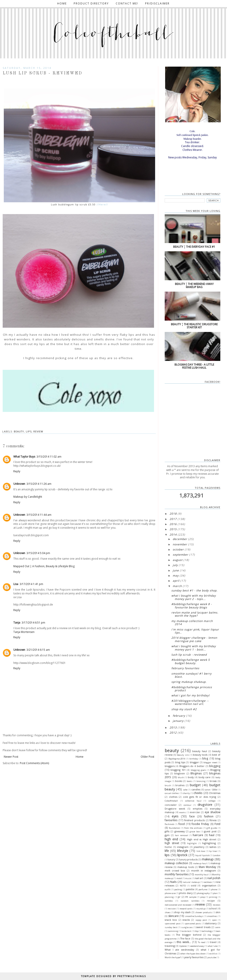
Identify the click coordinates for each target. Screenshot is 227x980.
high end (171, 839)
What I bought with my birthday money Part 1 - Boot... (194, 648)
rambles (169, 901)
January (178, 721)
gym (167, 835)
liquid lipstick (202, 855)
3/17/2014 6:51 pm (33, 623)
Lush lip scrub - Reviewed (189, 655)
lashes (213, 847)
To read (202, 942)
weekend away (197, 946)
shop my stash (182, 912)
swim (218, 927)
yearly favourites (194, 957)
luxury (171, 859)
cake (185, 790)
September (180, 555)
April (176, 581)
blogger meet (210, 762)
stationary (211, 923)
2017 (173, 519)
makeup (208, 859)
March (177, 586)
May (176, 576)
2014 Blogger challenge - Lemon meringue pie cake (194, 639)
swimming (173, 931)
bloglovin (180, 773)
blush (181, 777)
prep (203, 897)
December (180, 539)
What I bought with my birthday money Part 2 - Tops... (194, 597)
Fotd (217, 824)
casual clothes (172, 793)
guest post (210, 831)
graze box (195, 832)
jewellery (199, 847)
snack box (171, 920)
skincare (173, 916)
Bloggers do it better (192, 766)
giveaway (180, 831)
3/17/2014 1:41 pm (31, 584)
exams (183, 812)
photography (203, 893)
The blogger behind (189, 935)
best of (216, 755)
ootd (194, 885)
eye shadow (213, 812)
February (179, 716)
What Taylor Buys (24, 457)
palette (190, 889)
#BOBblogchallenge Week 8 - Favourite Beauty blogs (192, 606)
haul (212, 835)
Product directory (91, 3)
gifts (167, 831)
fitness (213, 820)
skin (218, 912)
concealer (171, 805)
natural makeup (191, 882)
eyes (175, 816)
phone (214, 889)
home (168, 847)
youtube (212, 957)
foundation (174, 828)
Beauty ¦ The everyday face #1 (194, 247)
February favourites (185, 668)
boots (190, 781)
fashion (209, 816)
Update (183, 946)
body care (205, 777)
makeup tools (186, 867)
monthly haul (202, 875)
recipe (211, 901)
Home (62, 3)
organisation (209, 885)
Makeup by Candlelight (28, 497)
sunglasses (187, 927)
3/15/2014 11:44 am (39, 515)
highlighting (209, 843)
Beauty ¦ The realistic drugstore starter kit (194, 326)
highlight (192, 843)
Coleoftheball (171, 801)
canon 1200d (211, 790)
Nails (173, 882)
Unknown (19, 484)
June (176, 570)
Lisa (16, 584)
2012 (173, 733)
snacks (186, 920)
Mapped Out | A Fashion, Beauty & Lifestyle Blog (44, 566)
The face (185, 938)
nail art (199, 878)
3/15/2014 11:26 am (39, 484)
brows (213, 781)
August (178, 560)
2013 (173, 727)
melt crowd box (175, 871)
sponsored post (173, 924)
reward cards (186, 909)
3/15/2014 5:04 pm (38, 553)
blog (205, 758)
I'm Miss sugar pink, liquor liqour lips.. (195, 631)
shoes (168, 912)
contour (187, 805)
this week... (184, 942)
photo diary (186, 893)
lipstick (182, 855)
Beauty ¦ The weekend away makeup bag (194, 285)
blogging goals (198, 770)
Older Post (147, 757)
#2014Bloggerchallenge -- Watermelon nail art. (190, 702)
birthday (194, 759)
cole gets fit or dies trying (200, 797)
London (217, 855)
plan (215, 893)
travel (213, 942)
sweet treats (203, 927)
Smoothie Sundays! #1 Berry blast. (192, 675)
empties (198, 809)
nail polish (214, 878)
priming (213, 897)
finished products (194, 820)
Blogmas (196, 773)
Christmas (215, 793)
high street (172, 843)
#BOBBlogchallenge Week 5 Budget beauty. (191, 661)
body (191, 777)
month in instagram (204, 871)
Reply (17, 471)
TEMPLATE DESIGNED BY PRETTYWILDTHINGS (113, 976)
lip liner (213, 851)
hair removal (181, 835)
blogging (215, 766)
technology (207, 931)
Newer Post (11, 757)
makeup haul (200, 863)
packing (178, 889)
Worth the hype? (173, 957)
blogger (194, 762)
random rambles (190, 901)
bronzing (201, 781)
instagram (183, 847)
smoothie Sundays (194, 916)
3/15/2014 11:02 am (49, 457)
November (180, 544)
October (178, 549)
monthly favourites (177, 874)
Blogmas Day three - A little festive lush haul (194, 366)
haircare (198, 835)
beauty (19, 431)
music (188, 878)
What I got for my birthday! (191, 695)
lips (29, 431)
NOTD (183, 886)
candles (196, 789)
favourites (171, 820)
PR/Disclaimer (157, 3)
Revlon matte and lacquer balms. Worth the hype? (195, 614)
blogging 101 (178, 770)
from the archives (193, 828)
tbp (197, 931)
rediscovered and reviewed (178, 905)
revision (172, 909)
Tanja (17, 623)
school (213, 908)
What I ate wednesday (179, 950)
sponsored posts (193, 924)
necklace (208, 882)
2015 (173, 529)
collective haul (193, 801)
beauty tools (200, 755)
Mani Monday (207, 867)
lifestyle (183, 851)
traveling (170, 946)
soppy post (201, 920)
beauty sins (183, 755)
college (212, 801)
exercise (195, 812)
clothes (173, 797)
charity (186, 793)
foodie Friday (200, 824)
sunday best (171, 927)
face (192, 816)
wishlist (213, 954)
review (38, 431)
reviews (217, 905)
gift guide (212, 828)
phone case (170, 893)
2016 (173, 524)
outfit (168, 889)
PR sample (191, 897)
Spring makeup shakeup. (189, 682)
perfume (203, 889)
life (167, 851)
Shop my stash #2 (184, 709)
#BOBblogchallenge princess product (192, 689)
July (175, 565)
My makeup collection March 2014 (192, 623)
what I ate (213, 946)
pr (179, 897)
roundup (201, 909)
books (179, 781)
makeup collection (176, 863)
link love (201, 851)
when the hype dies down (193, 954)
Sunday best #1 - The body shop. (194, 590)
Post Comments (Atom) (34, 763)
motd (179, 878)
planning (169, 897)
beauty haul (200, 751)
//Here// (102, 205)
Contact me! (127, 3)
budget (195, 785)
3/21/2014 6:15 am (38, 650)
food (182, 824)
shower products (204, 912)
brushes (180, 785)
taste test (186, 931)
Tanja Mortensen (24, 632)
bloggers (170, 766)
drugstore (205, 805)
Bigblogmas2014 (177, 759)
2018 (173, 514)
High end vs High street (202, 839)
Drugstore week (175, 809)
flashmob (169, 824)
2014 (173, 535)
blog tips (180, 762)
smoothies (212, 916)
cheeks (198, 793)
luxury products (188, 859)
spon (214, 920)
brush (168, 785)
